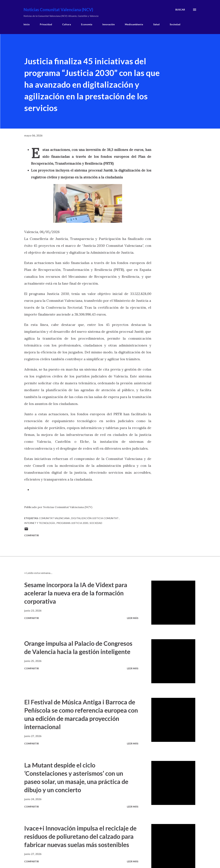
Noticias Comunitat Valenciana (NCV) (58, 10)
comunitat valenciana (55, 518)
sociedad (96, 523)
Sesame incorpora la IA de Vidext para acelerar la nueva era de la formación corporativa (76, 593)
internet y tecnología (40, 523)
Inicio (27, 24)
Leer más (133, 618)
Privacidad (46, 24)
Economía (87, 24)
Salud (156, 24)
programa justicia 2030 (73, 523)
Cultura (67, 24)
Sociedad (175, 24)
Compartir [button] (32, 535)
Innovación (109, 24)
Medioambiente (134, 24)
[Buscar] (180, 10)
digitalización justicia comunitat (95, 518)
